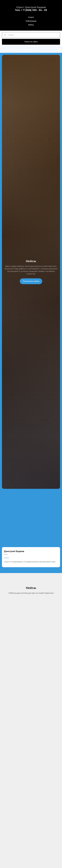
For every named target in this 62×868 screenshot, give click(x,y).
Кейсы (31, 25)
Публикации (31, 21)
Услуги (31, 17)
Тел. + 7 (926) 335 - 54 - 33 (31, 10)
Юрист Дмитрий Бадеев (31, 7)
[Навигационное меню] (59, 49)
